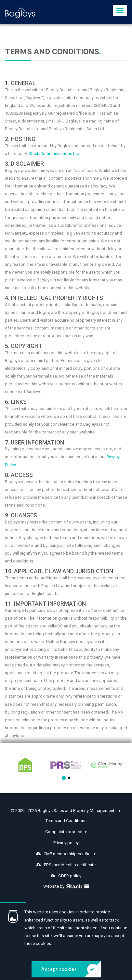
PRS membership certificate (66, 865)
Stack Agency (78, 886)
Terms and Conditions (66, 821)
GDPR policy (66, 876)
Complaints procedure (66, 832)
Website (51, 886)
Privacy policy (66, 843)
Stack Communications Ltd (54, 154)
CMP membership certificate (66, 854)
